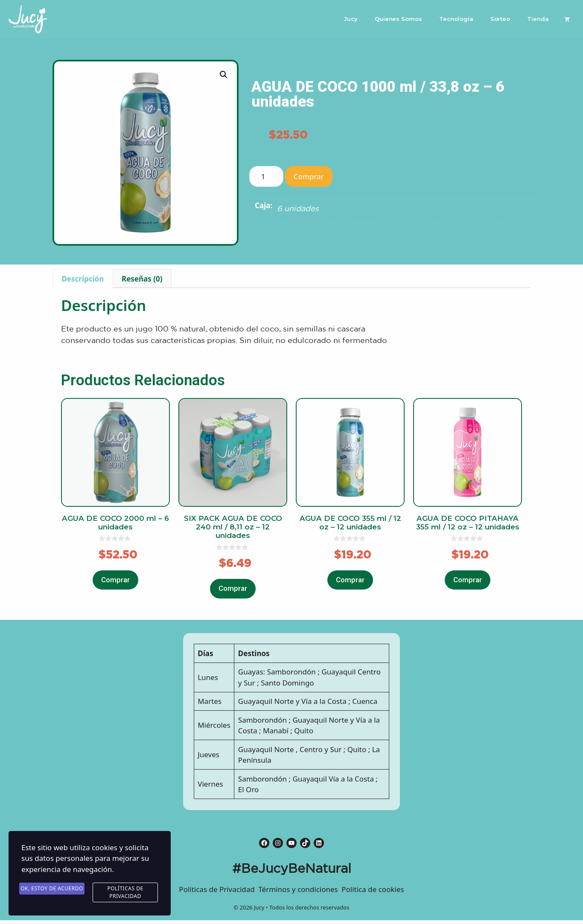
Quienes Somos (398, 19)
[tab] (83, 278)
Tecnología (456, 19)
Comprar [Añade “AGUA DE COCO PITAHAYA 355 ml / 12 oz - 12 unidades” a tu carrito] (468, 580)
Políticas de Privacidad (125, 893)
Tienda (538, 19)
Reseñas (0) (142, 279)
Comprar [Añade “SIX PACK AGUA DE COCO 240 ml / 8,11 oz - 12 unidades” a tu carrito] (233, 588)
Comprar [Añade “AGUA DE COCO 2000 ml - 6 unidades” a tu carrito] (115, 580)
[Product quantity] (266, 176)
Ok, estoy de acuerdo (52, 889)
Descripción (83, 279)
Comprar (309, 176)
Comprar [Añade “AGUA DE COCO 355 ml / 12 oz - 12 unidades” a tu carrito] (350, 580)
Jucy (351, 19)
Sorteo (500, 19)
